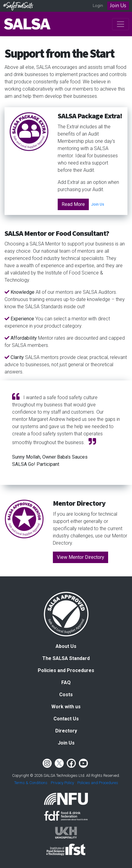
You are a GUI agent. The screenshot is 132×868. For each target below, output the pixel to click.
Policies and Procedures (66, 670)
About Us (66, 646)
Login (98, 6)
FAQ (66, 682)
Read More (73, 204)
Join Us (118, 6)
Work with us (66, 707)
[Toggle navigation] (121, 24)
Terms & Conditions (31, 783)
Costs (66, 695)
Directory (66, 731)
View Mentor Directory (80, 557)
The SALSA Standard (66, 658)
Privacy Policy (62, 783)
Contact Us (66, 719)
